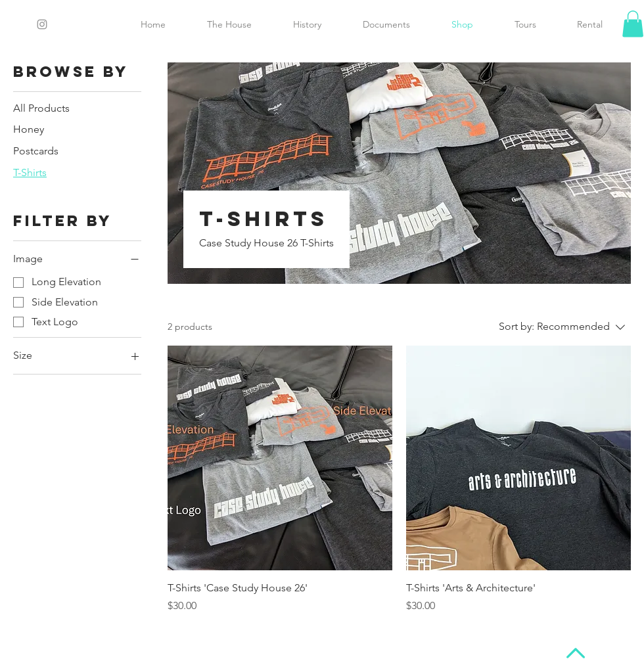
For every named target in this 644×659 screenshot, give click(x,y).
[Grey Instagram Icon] (42, 24)
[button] (633, 24)
